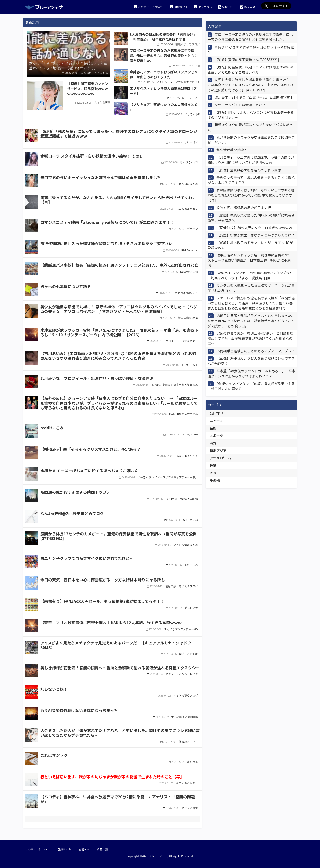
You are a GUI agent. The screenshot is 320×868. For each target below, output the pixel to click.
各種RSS (225, 7)
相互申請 (248, 7)
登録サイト (179, 7)
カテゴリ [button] (202, 7)
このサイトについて (148, 7)
